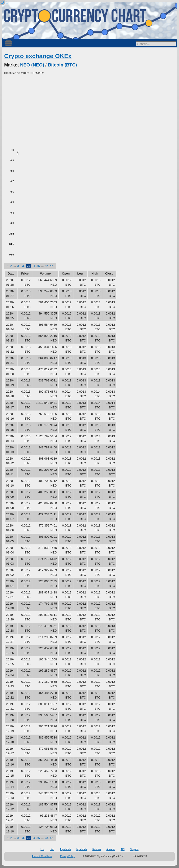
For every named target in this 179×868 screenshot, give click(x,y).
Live (52, 849)
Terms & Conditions (42, 856)
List (42, 849)
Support (134, 849)
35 (38, 266)
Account (111, 849)
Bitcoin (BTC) (62, 65)
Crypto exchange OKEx (38, 56)
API (123, 849)
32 (24, 266)
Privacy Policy (67, 856)
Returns (96, 849)
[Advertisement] (89, 110)
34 (33, 266)
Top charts (65, 849)
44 (47, 266)
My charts (82, 849)
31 (19, 266)
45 (52, 266)
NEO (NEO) (32, 65)
